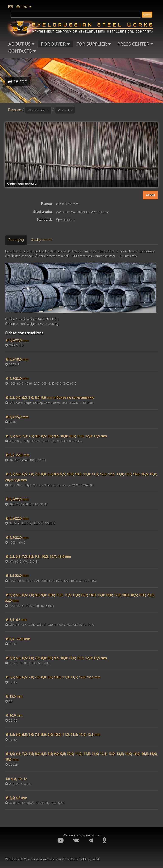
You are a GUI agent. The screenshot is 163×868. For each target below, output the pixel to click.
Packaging (16, 240)
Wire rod (65, 110)
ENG (24, 7)
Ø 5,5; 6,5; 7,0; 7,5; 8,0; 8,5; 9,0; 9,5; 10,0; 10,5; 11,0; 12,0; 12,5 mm (56, 436)
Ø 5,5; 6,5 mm (16, 798)
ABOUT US (21, 44)
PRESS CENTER (135, 44)
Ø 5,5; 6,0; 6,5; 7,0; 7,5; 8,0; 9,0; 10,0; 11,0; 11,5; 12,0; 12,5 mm (53, 677)
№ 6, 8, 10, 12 (16, 778)
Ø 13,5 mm (14, 696)
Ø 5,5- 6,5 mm (16, 619)
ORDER (150, 195)
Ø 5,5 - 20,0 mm (18, 639)
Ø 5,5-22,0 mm (17, 340)
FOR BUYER (55, 44)
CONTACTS (22, 51)
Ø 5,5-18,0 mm (17, 359)
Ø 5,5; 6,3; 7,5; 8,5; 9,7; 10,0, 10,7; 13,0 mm (38, 556)
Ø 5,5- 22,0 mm (17, 455)
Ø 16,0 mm (14, 715)
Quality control (41, 240)
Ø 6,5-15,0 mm (17, 417)
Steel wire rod (38, 110)
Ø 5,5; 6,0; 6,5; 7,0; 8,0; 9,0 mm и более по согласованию (50, 397)
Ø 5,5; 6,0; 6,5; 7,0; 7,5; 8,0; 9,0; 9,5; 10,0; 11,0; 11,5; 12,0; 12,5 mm (56, 658)
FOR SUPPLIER (94, 44)
